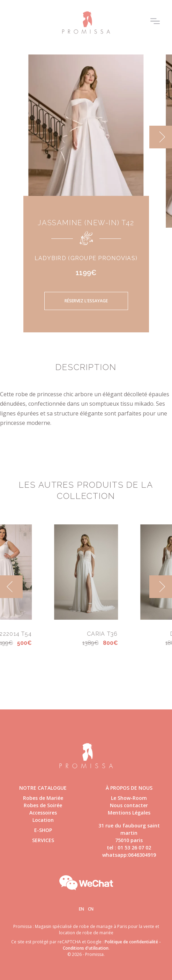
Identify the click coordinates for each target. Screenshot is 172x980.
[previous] (11, 587)
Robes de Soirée (43, 805)
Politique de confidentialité (131, 942)
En (81, 909)
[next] (161, 137)
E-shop (43, 830)
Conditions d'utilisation (86, 948)
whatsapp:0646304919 (129, 855)
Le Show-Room (129, 798)
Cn (91, 909)
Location (43, 820)
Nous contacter (129, 805)
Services (43, 840)
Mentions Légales (129, 813)
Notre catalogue (43, 788)
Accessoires (43, 813)
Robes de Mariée (43, 798)
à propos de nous (129, 788)
